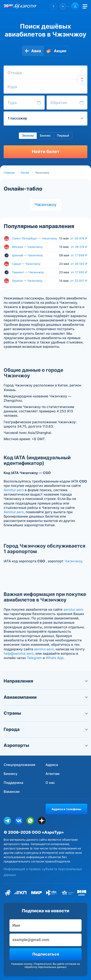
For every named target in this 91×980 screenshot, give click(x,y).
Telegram (34, 658)
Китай (25, 173)
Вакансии (12, 792)
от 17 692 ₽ (79, 272)
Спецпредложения (20, 765)
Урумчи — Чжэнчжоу (27, 281)
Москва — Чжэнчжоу (27, 247)
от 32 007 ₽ (79, 281)
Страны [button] (45, 713)
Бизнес (45, 136)
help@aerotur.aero (19, 654)
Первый (63, 136)
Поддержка (13, 783)
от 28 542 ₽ (79, 264)
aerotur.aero (73, 610)
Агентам (53, 774)
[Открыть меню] (85, 6)
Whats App (55, 658)
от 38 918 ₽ (79, 238)
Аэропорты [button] (45, 746)
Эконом (28, 136)
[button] (53, 6)
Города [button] (45, 730)
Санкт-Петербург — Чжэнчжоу (34, 238)
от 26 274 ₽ (79, 247)
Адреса (52, 765)
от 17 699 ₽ (79, 255)
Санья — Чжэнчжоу (26, 264)
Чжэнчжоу (46, 205)
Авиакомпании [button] (45, 697)
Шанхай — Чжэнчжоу (27, 255)
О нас (50, 783)
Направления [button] (45, 681)
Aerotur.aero (14, 490)
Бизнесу (11, 774)
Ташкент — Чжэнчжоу (28, 272)
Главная (9, 173)
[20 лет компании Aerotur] (8, 7)
